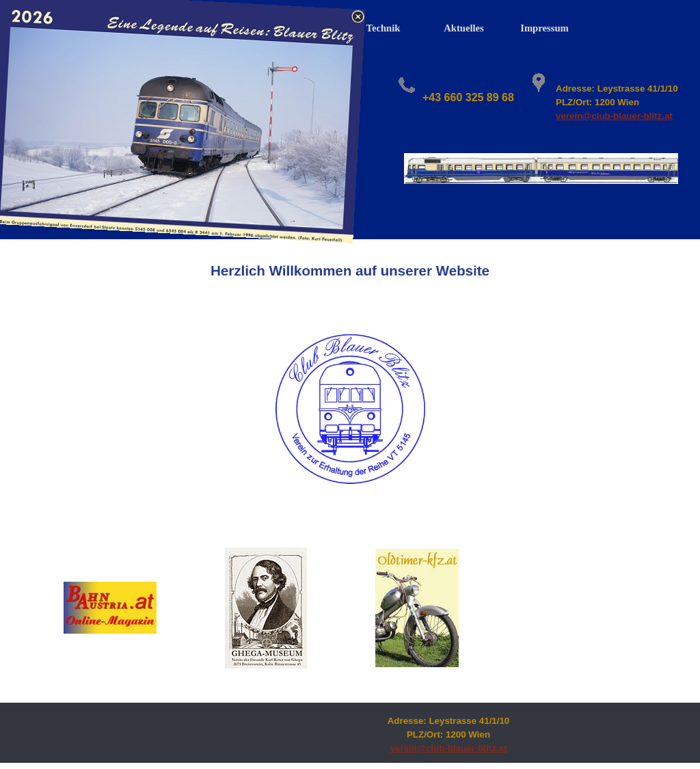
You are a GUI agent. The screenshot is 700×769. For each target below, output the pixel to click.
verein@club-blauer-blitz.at (614, 116)
